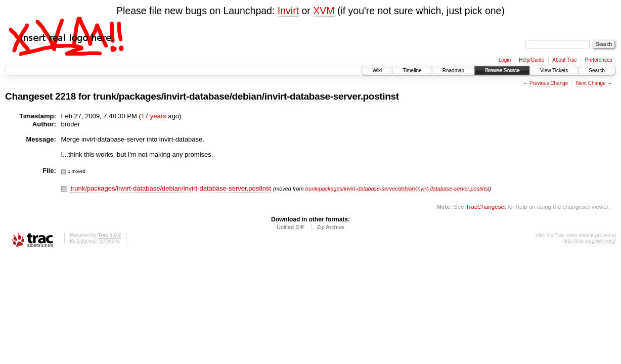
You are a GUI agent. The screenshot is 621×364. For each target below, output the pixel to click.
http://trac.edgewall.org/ (590, 241)
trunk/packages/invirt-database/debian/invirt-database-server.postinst (246, 96)
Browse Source (502, 71)
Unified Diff (290, 227)
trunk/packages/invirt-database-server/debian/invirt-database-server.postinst (397, 189)
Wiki (377, 71)
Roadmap (453, 71)
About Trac (564, 60)
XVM (324, 11)
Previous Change (549, 83)
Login (505, 60)
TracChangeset (486, 207)
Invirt (288, 11)
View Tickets (554, 71)
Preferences (599, 60)
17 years (154, 116)
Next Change (591, 83)
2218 (65, 96)
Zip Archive (331, 227)
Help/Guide (531, 60)
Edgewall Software (98, 241)
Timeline (412, 71)
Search (597, 71)
